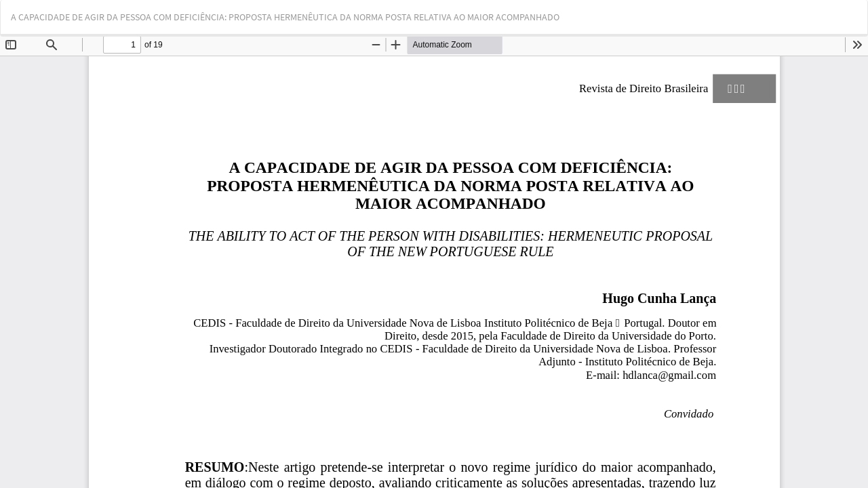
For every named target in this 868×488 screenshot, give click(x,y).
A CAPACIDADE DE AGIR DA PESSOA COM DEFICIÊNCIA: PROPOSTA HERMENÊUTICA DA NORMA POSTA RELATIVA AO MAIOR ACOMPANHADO (285, 17)
